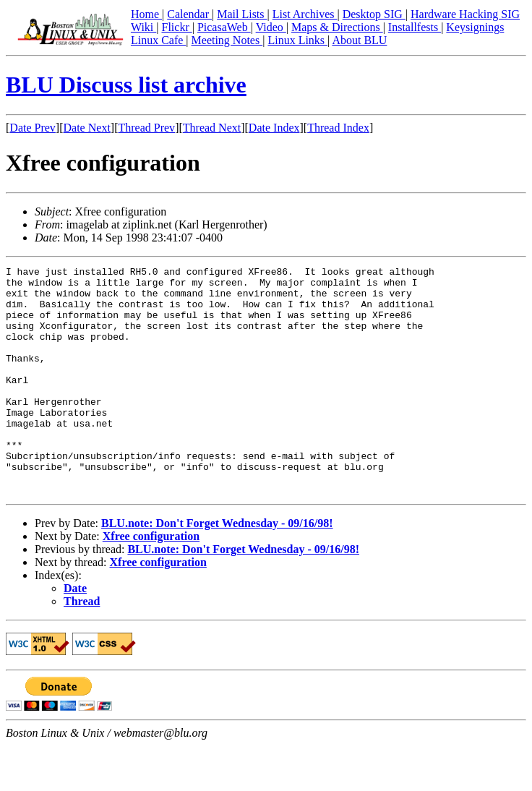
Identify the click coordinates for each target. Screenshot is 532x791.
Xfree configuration (151, 582)
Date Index (274, 128)
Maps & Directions (337, 27)
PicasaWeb (224, 27)
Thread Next (212, 128)
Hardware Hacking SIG (465, 14)
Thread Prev (146, 128)
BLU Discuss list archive (126, 85)
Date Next (87, 128)
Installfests (415, 27)
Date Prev (33, 128)
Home (146, 14)
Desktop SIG (374, 14)
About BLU (359, 40)
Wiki (143, 27)
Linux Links (297, 40)
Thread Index (338, 128)
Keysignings (475, 27)
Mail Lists (242, 14)
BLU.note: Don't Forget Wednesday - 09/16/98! (217, 569)
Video (271, 27)
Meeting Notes (227, 40)
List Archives (305, 14)
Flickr (176, 27)
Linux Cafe (158, 40)
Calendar (189, 14)
